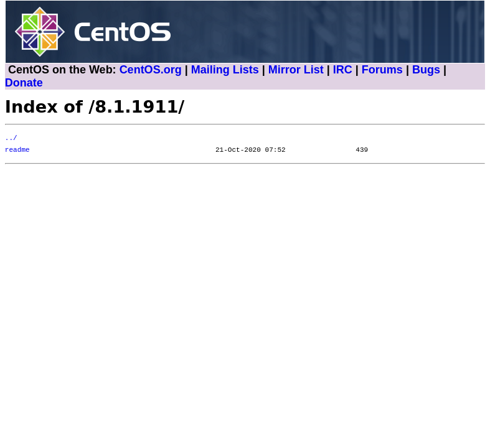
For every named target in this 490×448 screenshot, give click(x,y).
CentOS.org (151, 70)
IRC (343, 70)
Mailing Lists (225, 70)
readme (17, 150)
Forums (382, 70)
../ (11, 138)
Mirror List (296, 70)
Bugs (426, 70)
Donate (24, 83)
